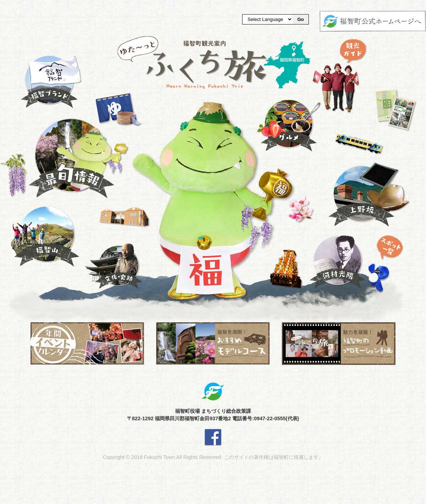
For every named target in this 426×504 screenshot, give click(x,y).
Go (301, 19)
